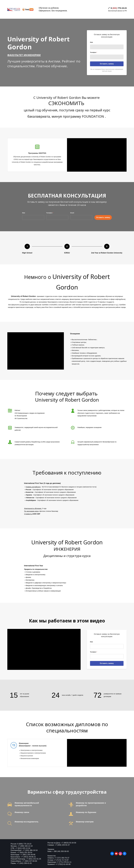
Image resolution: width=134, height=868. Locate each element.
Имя (91, 42)
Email (72, 213)
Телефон (94, 52)
